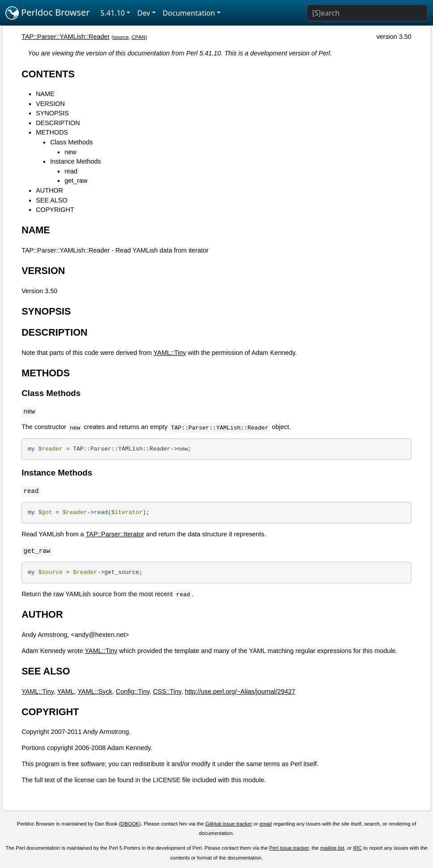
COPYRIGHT (55, 210)
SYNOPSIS (52, 113)
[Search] (367, 13)
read (71, 171)
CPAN (138, 37)
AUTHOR (49, 190)
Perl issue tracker (289, 848)
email (266, 824)
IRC (357, 848)
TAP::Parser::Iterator (115, 534)
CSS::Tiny (167, 691)
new (70, 152)
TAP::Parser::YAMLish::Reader (66, 37)
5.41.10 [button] (113, 13)
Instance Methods (76, 161)
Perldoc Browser (48, 13)
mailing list (332, 848)
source (121, 37)
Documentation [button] (189, 13)
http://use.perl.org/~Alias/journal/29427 (240, 691)
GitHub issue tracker (229, 824)
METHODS (52, 132)
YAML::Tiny (170, 353)
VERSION (50, 104)
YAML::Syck (95, 691)
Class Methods (71, 142)
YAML (66, 691)
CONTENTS (48, 74)
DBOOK (130, 824)
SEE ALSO (51, 200)
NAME (45, 94)
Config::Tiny (133, 691)
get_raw (76, 181)
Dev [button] (144, 13)
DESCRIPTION (58, 123)
